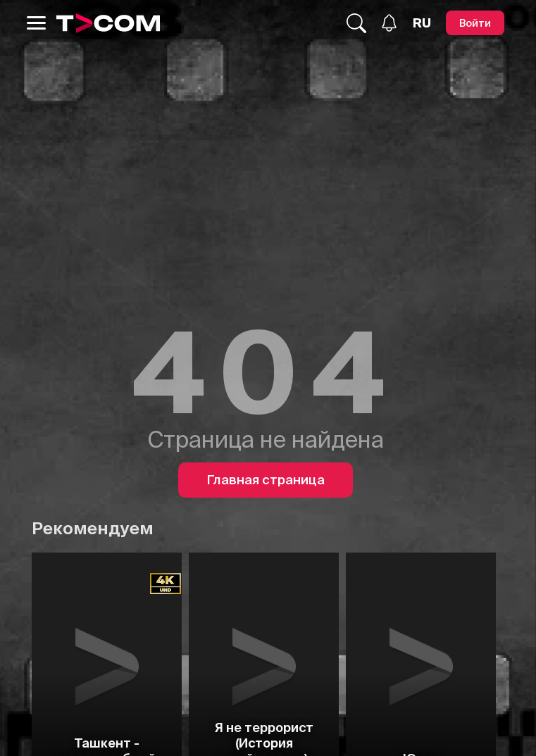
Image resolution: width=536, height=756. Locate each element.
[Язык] (422, 23)
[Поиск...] (356, 23)
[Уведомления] (389, 23)
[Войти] (475, 23)
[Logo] (108, 23)
